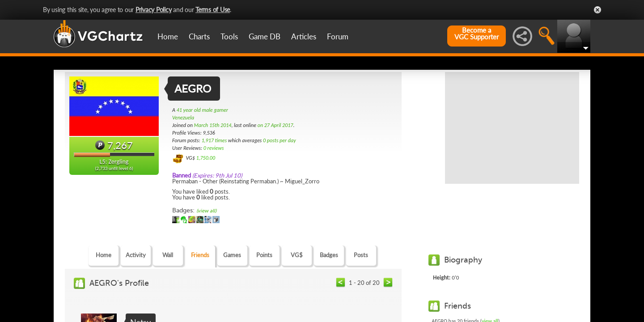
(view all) (206, 211)
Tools (229, 36)
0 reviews (214, 148)
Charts (199, 36)
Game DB (265, 36)
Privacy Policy (154, 10)
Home (168, 36)
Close (597, 10)
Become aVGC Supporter (477, 34)
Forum (338, 36)
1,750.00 (205, 158)
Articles (304, 36)
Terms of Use (213, 10)
